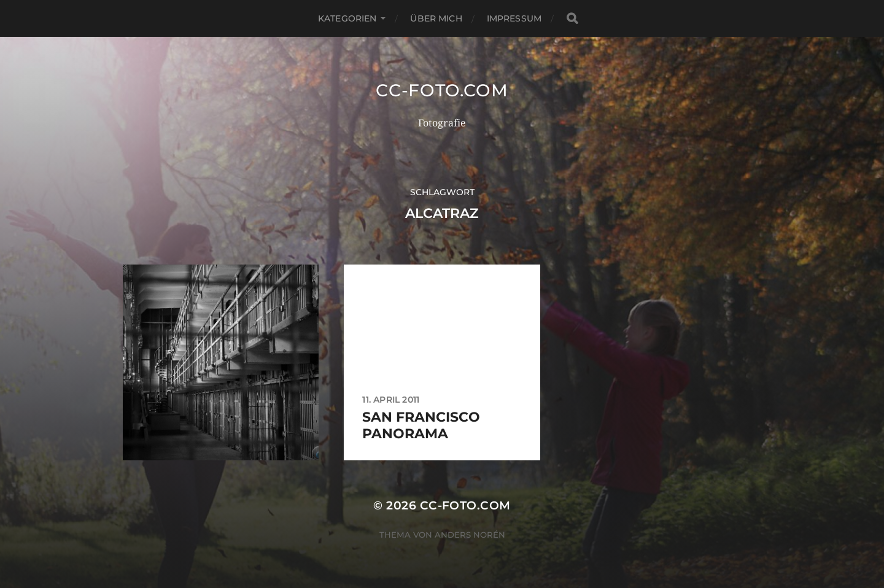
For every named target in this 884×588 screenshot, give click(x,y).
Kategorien (347, 18)
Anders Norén (470, 535)
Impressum (514, 18)
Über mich (436, 18)
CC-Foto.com (442, 90)
